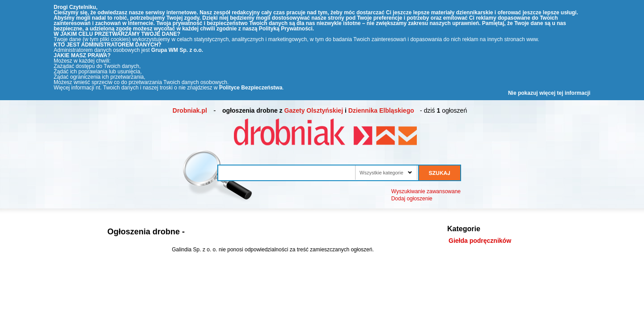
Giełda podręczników (480, 241)
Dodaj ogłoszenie (412, 199)
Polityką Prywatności (286, 29)
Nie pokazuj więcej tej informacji (549, 93)
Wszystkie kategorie (381, 173)
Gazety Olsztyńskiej (314, 110)
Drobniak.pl (190, 110)
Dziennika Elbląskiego (381, 110)
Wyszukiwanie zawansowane (426, 191)
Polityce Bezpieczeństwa (251, 88)
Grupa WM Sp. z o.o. (177, 50)
